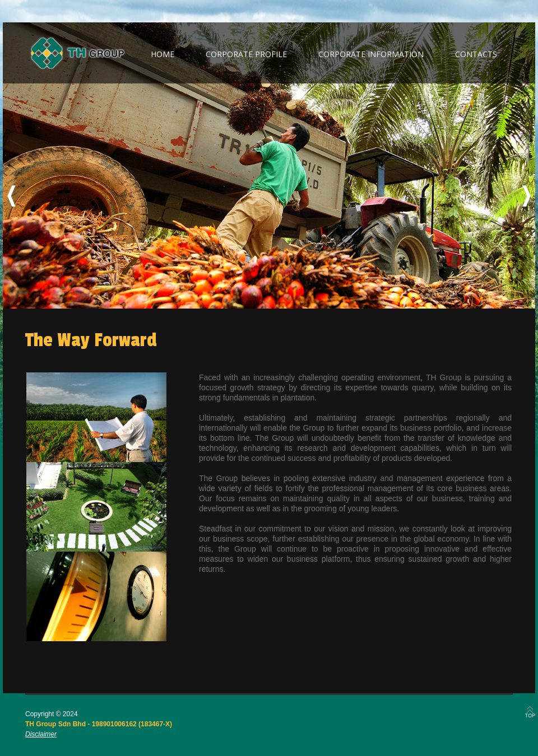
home (163, 54)
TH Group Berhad (78, 53)
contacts (476, 54)
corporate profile (246, 54)
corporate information (371, 54)
